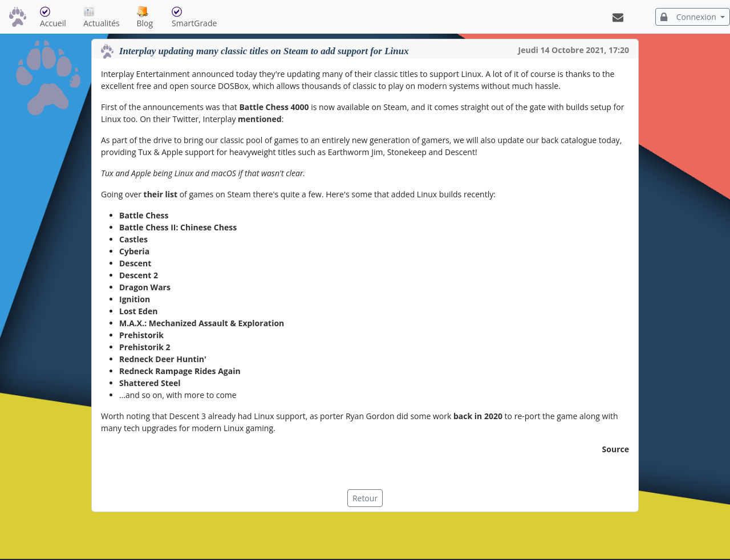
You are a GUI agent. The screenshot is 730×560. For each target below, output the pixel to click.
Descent (135, 263)
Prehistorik (141, 335)
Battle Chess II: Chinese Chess (178, 227)
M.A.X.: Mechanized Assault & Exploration (202, 323)
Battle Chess (144, 215)
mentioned (260, 119)
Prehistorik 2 (145, 347)
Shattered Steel (150, 383)
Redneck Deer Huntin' (163, 359)
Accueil (59, 17)
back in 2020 (478, 416)
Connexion (690, 17)
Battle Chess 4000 (274, 107)
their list (161, 194)
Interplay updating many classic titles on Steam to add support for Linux (264, 51)
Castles (133, 239)
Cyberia (134, 251)
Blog (152, 17)
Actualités (108, 17)
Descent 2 (139, 275)
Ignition (135, 299)
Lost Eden (138, 311)
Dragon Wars (145, 287)
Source (616, 449)
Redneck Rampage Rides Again (180, 371)
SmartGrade (200, 17)
